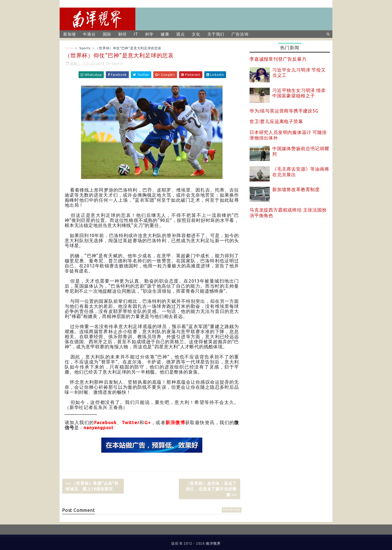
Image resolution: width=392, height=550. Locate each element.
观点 (181, 34)
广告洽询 (240, 34)
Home (69, 48)
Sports (85, 48)
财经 (122, 34)
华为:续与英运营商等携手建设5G (284, 111)
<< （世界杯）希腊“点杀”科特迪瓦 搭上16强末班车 (92, 486)
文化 (196, 34)
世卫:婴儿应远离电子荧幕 (276, 121)
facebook (232, 510)
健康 (165, 34)
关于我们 (216, 34)
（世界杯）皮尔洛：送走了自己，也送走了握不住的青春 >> (211, 489)
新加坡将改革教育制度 (296, 189)
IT (136, 34)
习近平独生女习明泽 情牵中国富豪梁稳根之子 (299, 93)
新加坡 (69, 34)
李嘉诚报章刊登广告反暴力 (278, 59)
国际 (107, 34)
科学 (150, 34)
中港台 (89, 34)
